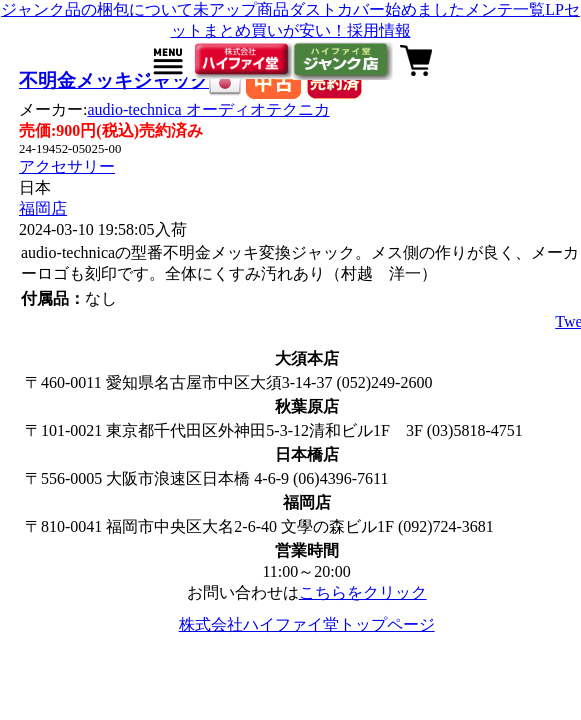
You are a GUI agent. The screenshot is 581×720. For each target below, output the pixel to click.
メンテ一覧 (505, 9)
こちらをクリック (363, 592)
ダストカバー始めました (377, 9)
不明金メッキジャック (114, 80)
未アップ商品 (241, 9)
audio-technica (208, 109)
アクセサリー (67, 166)
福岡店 (43, 208)
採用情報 (379, 30)
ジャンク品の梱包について (97, 9)
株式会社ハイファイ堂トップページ (307, 624)
